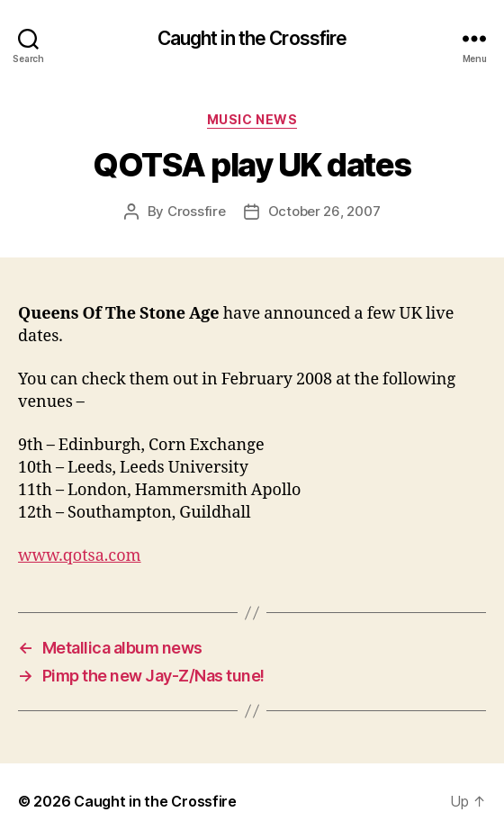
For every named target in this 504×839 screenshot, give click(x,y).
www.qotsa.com (80, 556)
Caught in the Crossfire (252, 38)
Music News (252, 119)
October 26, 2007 (324, 211)
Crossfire (197, 211)
